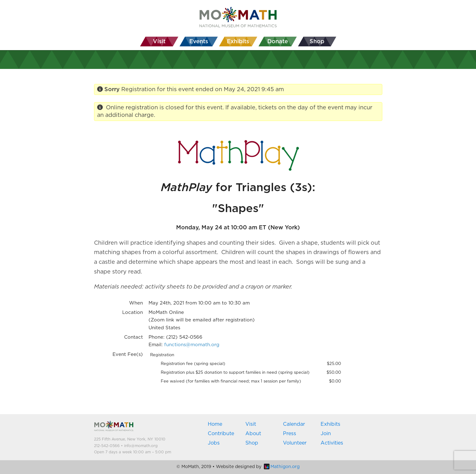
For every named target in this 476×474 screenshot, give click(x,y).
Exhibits (330, 424)
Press (290, 434)
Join (326, 434)
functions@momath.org (192, 345)
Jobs (214, 443)
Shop (252, 443)
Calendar (294, 424)
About (253, 434)
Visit (251, 424)
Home (215, 424)
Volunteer (295, 443)
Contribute (221, 434)
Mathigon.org (282, 467)
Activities (332, 443)
